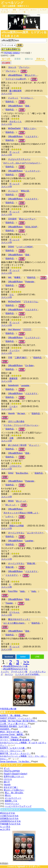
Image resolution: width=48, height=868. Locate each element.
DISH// (11, 247)
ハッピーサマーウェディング (18, 806)
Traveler (9, 603)
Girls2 (11, 473)
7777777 (27, 330)
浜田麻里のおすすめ (9, 818)
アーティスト (24, 11)
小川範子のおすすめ (9, 816)
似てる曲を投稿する (11, 49)
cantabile (25, 385)
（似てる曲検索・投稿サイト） (15, 6)
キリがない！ (27, 98)
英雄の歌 (31, 563)
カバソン (34, 10)
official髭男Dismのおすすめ (15, 669)
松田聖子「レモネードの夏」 (13, 748)
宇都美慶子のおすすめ (10, 824)
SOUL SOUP (31, 227)
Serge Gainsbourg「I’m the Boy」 (15, 762)
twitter (23, 657)
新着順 (18, 59)
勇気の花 (25, 191)
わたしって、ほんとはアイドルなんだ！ (22, 163)
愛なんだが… (31, 75)
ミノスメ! (43, 10)
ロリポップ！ (35, 867)
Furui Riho (13, 591)
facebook (9, 657)
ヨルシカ (12, 67)
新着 (14, 11)
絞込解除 (6, 63)
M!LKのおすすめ (7, 813)
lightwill (21, 867)
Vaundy (11, 413)
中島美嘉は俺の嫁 (8, 709)
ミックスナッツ (32, 171)
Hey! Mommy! (14, 329)
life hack (21, 413)
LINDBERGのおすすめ (10, 821)
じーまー (13, 406)
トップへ (5, 672)
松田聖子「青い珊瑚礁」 (11, 716)
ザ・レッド (14, 152)
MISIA (11, 501)
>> (26, 662)
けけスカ (8, 779)
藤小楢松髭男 (15, 91)
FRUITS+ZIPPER (12, 771)
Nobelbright (13, 385)
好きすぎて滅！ (11, 787)
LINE (37, 657)
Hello (22, 591)
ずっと (7, 768)
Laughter (29, 541)
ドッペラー (14, 350)
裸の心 (8, 795)
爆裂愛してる (11, 801)
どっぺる (5, 11)
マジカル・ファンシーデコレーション (21, 425)
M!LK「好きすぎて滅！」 (12, 732)
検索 (20, 45)
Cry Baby (29, 366)
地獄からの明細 (17, 526)
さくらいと (13, 191)
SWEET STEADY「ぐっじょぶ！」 (16, 718)
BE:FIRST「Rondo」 (10, 737)
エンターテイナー (35, 533)
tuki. (10, 277)
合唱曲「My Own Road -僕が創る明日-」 (19, 721)
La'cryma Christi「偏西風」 (12, 734)
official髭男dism (15, 75)
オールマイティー (13, 798)
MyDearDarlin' (15, 128)
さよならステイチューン (19, 159)
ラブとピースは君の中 (16, 79)
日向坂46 (12, 219)
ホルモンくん (15, 121)
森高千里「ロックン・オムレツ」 (15, 753)
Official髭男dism (15, 106)
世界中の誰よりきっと (14, 776)
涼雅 (11, 438)
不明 (10, 358)
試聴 (24, 71)
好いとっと (21, 501)
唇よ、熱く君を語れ (14, 793)
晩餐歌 (17, 277)
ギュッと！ (34, 445)
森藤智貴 (13, 378)
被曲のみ (29, 59)
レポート (10, 517)
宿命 (27, 106)
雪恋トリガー (30, 128)
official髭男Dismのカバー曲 (15, 666)
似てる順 (6, 59)
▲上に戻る (5, 829)
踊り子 (7, 782)
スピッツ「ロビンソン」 (11, 751)
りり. (12, 295)
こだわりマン (15, 466)
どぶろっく (13, 98)
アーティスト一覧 (19, 672)
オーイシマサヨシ (16, 533)
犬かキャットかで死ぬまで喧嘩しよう (21, 513)
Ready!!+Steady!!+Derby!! (15, 774)
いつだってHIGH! (25, 247)
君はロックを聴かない (14, 790)
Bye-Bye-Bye (22, 473)
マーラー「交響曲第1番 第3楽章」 (16, 740)
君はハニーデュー (27, 219)
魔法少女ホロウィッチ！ (19, 619)
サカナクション (12, 804)
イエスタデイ (31, 136)
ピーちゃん (14, 612)
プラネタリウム (31, 302)
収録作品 (10, 102)
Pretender (30, 282)
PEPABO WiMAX (12, 53)
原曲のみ (40, 59)
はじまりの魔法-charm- (14, 623)
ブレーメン (24, 67)
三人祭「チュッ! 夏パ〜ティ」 (14, 724)
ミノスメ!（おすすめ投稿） (28, 674)
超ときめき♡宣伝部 (17, 445)
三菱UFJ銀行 (21, 358)
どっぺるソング (12, 3)
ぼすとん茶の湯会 (16, 421)
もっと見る (5, 827)
